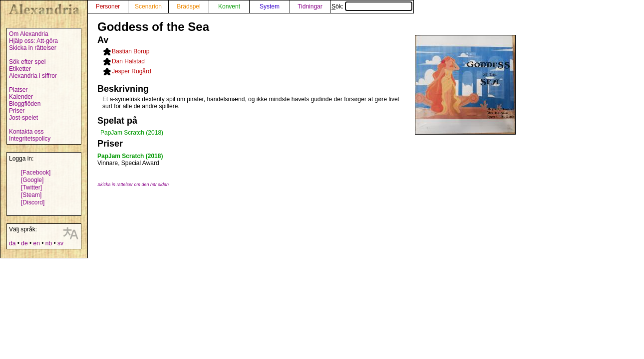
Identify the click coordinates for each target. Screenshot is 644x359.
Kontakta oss (26, 132)
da (12, 243)
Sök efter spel (27, 62)
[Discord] (33, 202)
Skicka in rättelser (33, 48)
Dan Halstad (128, 61)
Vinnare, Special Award (128, 163)
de (24, 243)
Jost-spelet (23, 118)
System (270, 6)
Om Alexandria (29, 34)
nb (49, 243)
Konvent (229, 6)
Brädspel (188, 6)
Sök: (372, 6)
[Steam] (31, 195)
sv (60, 243)
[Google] (32, 180)
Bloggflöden (25, 104)
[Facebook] (36, 173)
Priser (17, 111)
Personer (108, 6)
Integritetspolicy (30, 139)
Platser (18, 90)
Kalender (21, 97)
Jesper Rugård (132, 71)
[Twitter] (31, 187)
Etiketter (20, 69)
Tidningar (310, 6)
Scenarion (148, 6)
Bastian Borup (131, 51)
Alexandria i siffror (33, 76)
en (36, 243)
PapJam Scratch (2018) (132, 133)
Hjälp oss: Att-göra (33, 41)
